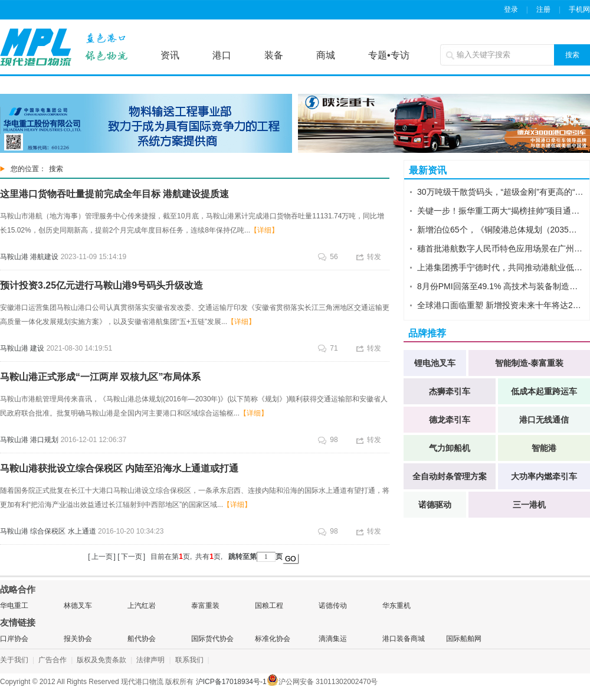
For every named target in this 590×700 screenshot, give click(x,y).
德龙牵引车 (450, 420)
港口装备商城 (404, 639)
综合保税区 (48, 531)
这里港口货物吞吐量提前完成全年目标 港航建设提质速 (114, 194)
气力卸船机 (450, 448)
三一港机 (529, 505)
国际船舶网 (464, 639)
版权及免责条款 (101, 660)
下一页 (132, 557)
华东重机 (396, 606)
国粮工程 (269, 606)
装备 (274, 55)
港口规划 (44, 440)
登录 (511, 9)
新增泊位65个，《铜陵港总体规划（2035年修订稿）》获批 (500, 230)
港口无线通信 (544, 420)
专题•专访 (389, 55)
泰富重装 (205, 606)
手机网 (579, 9)
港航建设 (44, 257)
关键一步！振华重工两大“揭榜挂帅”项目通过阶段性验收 (500, 211)
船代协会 (142, 639)
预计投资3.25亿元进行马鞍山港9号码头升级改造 (101, 285)
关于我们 (14, 660)
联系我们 (189, 660)
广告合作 (53, 660)
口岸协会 (14, 639)
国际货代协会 (212, 639)
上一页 (102, 557)
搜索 (572, 55)
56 (328, 257)
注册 (543, 9)
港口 (222, 55)
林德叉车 (78, 606)
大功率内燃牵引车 (544, 476)
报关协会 (78, 639)
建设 (37, 348)
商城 (326, 55)
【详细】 (264, 230)
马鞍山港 (14, 257)
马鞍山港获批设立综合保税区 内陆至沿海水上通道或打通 (119, 468)
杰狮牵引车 (450, 391)
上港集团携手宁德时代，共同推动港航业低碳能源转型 (500, 267)
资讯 (170, 55)
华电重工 (14, 606)
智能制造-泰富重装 (530, 363)
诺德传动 (333, 606)
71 (328, 348)
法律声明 (150, 660)
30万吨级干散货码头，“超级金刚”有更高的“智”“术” (500, 192)
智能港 (544, 448)
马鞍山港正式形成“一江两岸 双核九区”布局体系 (100, 377)
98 (328, 440)
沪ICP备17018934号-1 (231, 682)
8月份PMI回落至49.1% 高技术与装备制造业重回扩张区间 (500, 286)
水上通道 (82, 531)
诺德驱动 (435, 505)
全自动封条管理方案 (450, 476)
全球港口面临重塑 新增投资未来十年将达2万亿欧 (500, 305)
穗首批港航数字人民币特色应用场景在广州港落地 (500, 248)
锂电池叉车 (435, 363)
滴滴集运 (333, 639)
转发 (369, 257)
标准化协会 (273, 639)
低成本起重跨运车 (544, 391)
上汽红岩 (142, 606)
